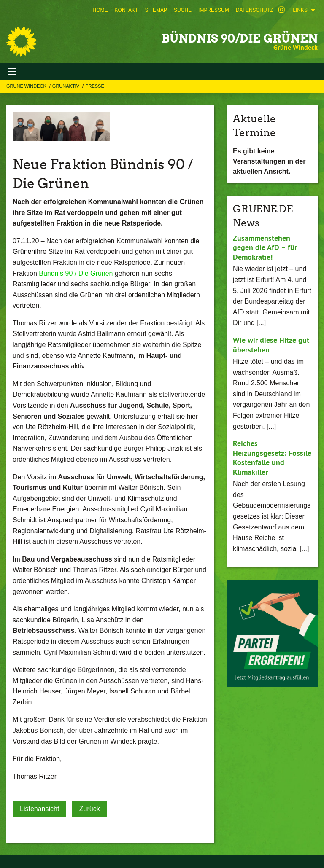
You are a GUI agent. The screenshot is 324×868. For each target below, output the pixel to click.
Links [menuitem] (300, 10)
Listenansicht (39, 809)
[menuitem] (100, 10)
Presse (95, 86)
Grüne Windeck (27, 86)
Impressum (214, 10)
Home (100, 10)
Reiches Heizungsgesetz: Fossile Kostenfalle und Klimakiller (272, 458)
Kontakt (127, 10)
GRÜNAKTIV (66, 86)
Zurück (90, 809)
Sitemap (156, 10)
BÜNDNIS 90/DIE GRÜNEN (240, 38)
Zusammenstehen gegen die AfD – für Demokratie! (265, 247)
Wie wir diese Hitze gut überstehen (271, 345)
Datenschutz (254, 10)
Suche (183, 10)
